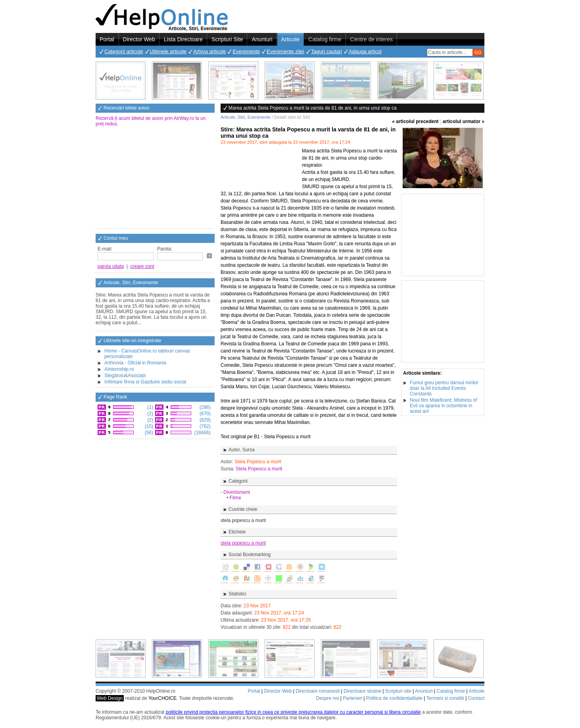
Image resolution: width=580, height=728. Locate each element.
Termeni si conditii (445, 698)
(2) (150, 414)
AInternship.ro (119, 369)
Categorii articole (124, 51)
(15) (148, 426)
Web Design (110, 698)
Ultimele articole (168, 51)
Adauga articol (365, 51)
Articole (291, 39)
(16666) (202, 433)
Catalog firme (325, 39)
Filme (235, 498)
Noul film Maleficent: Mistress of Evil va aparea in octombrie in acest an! (443, 406)
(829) (205, 420)
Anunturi (262, 39)
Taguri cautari (326, 51)
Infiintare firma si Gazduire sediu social (145, 382)
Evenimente (246, 51)
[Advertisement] (155, 178)
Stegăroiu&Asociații (125, 376)
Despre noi (327, 698)
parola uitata (111, 266)
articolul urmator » (464, 121)
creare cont (142, 266)
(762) (205, 426)
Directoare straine (362, 691)
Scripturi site (398, 691)
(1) (150, 407)
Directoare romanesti (318, 691)
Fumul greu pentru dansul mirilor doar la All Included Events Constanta (444, 388)
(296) (205, 407)
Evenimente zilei (285, 51)
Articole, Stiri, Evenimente (246, 117)
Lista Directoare (183, 39)
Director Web (139, 39)
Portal (107, 39)
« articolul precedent (415, 121)
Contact (476, 698)
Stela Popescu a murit (259, 469)
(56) (148, 433)
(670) (205, 414)
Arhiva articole (209, 51)
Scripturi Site (227, 39)
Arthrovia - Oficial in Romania (135, 363)
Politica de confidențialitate (394, 698)
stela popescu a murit (243, 543)
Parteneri (352, 698)
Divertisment (237, 492)
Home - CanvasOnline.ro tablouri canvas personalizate (147, 354)
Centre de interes (372, 39)
